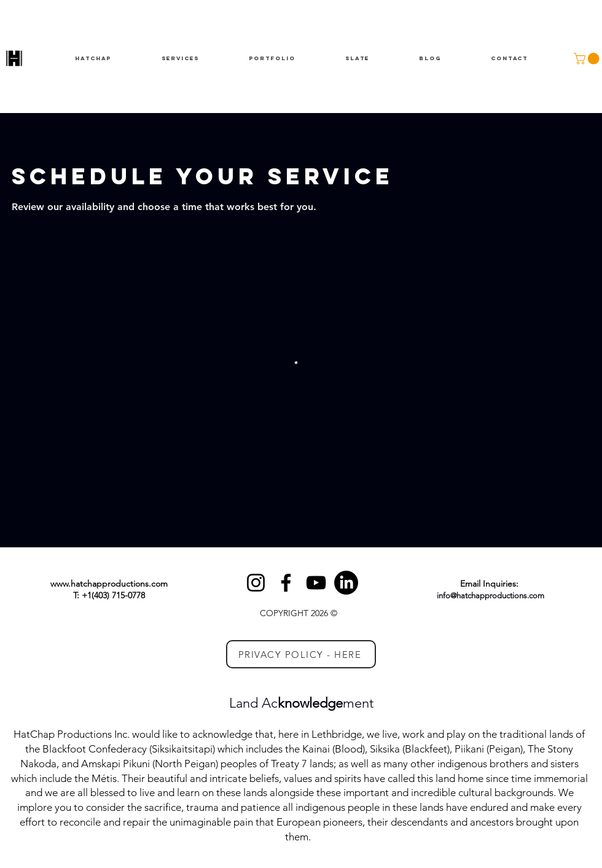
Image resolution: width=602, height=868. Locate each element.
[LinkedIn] (346, 583)
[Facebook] (286, 583)
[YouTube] (316, 583)
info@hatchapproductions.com (491, 596)
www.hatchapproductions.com (109, 584)
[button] (588, 59)
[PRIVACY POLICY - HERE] (301, 654)
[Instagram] (256, 583)
